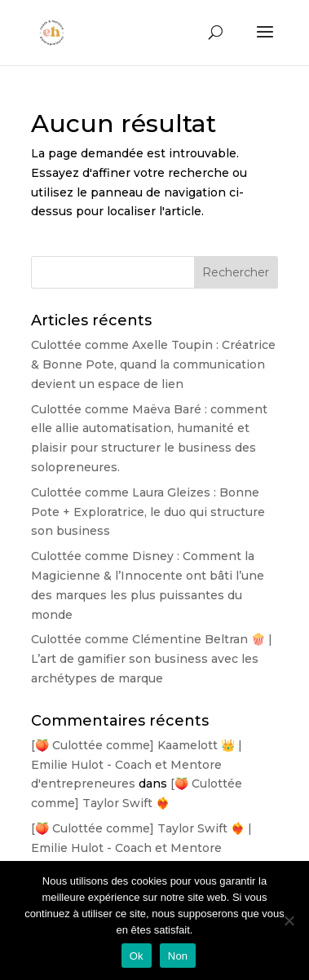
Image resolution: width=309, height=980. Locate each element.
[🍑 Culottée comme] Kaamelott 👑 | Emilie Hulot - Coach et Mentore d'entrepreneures (137, 765)
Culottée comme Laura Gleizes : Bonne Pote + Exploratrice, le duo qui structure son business (148, 512)
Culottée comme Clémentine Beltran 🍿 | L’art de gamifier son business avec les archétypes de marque (152, 659)
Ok (137, 956)
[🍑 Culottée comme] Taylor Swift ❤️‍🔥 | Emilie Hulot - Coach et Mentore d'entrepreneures (141, 848)
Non (178, 956)
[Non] (289, 920)
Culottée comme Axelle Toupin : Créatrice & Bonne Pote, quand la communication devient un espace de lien (153, 364)
